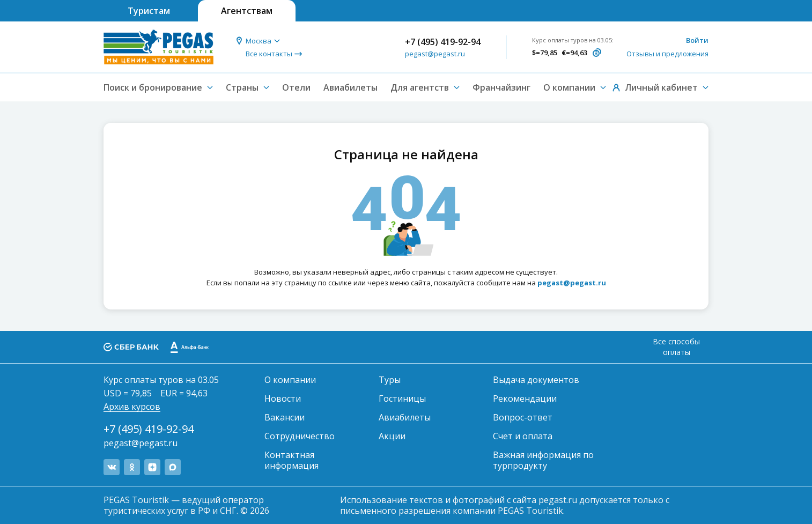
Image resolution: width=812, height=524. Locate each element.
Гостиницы (402, 398)
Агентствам (247, 11)
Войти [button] (697, 40)
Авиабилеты (350, 87)
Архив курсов (132, 407)
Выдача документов (536, 380)
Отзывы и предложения (667, 54)
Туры (390, 380)
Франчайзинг (501, 87)
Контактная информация (291, 460)
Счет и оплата (523, 436)
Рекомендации (525, 398)
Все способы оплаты (676, 347)
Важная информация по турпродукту (543, 460)
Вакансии (285, 417)
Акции (392, 436)
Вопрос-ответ (523, 417)
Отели (296, 87)
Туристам (149, 11)
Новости (283, 398)
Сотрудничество (300, 436)
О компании (290, 380)
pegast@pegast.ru (435, 54)
